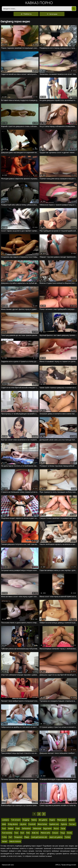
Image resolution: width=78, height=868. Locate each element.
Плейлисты (26, 14)
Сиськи (55, 833)
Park (28, 833)
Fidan (18, 829)
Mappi (27, 837)
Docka (69, 833)
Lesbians (5, 820)
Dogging (26, 820)
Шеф (4, 824)
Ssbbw (11, 829)
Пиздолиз (18, 837)
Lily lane (23, 824)
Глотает (72, 824)
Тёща (63, 833)
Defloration (26, 829)
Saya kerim (47, 829)
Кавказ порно (39, 3)
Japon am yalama (56, 837)
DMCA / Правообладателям (66, 865)
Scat (22, 833)
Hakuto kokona (15, 842)
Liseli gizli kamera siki (39, 837)
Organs (52, 820)
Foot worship (7, 833)
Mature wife (45, 833)
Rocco (56, 829)
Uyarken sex (54, 824)
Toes (16, 833)
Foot (4, 829)
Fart (10, 837)
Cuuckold (32, 824)
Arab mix (35, 833)
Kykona (64, 824)
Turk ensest (16, 820)
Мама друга (62, 820)
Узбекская (37, 829)
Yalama (34, 820)
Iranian (5, 842)
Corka (4, 837)
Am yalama (43, 820)
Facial (63, 829)
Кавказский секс (8, 865)
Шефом (72, 820)
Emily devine (13, 824)
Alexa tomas (42, 824)
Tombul (67, 837)
